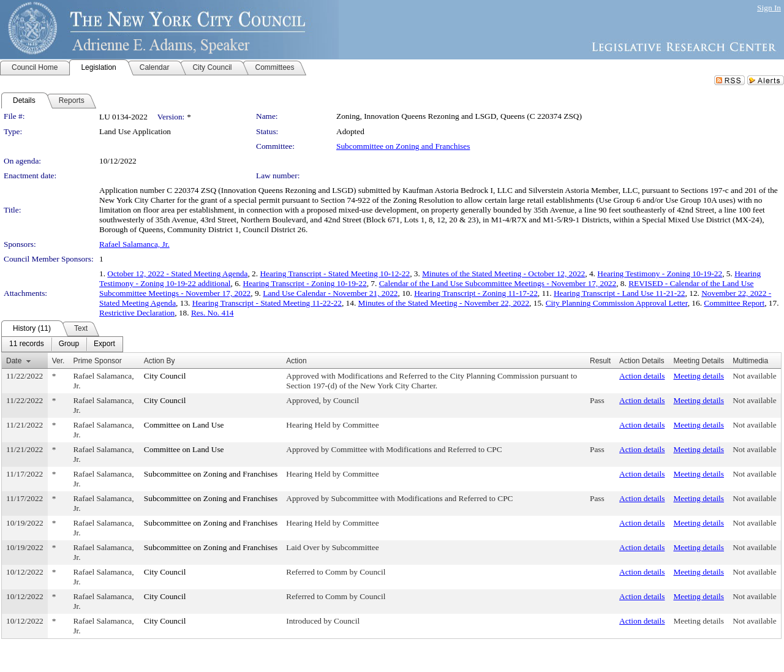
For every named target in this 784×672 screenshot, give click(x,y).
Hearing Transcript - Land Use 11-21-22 (620, 293)
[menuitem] (27, 344)
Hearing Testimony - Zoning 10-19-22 (660, 274)
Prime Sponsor (97, 361)
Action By (160, 361)
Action (296, 361)
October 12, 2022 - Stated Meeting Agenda (177, 274)
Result (600, 361)
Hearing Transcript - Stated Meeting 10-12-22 (335, 274)
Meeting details (699, 376)
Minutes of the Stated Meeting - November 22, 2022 (444, 303)
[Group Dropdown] (69, 344)
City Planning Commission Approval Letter (617, 303)
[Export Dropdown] (104, 344)
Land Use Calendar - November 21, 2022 (330, 293)
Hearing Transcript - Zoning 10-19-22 (305, 283)
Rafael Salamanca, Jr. (134, 244)
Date (14, 361)
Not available (754, 376)
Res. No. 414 (213, 313)
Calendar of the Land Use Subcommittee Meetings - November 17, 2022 (498, 283)
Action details (642, 376)
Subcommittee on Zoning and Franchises (403, 146)
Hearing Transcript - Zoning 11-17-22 (476, 293)
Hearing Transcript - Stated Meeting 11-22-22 (267, 303)
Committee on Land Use (184, 425)
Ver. (58, 361)
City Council (165, 376)
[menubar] (62, 344)
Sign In (769, 8)
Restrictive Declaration (137, 313)
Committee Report (734, 303)
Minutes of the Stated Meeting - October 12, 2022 (503, 274)
